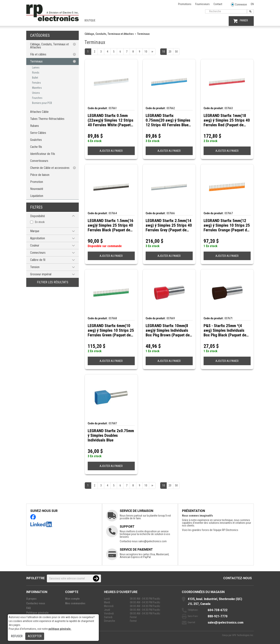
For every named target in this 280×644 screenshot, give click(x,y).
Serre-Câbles (38, 133)
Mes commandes (75, 603)
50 (176, 52)
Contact (218, 4)
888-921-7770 (218, 616)
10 (164, 52)
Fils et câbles (38, 54)
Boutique (90, 20)
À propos (31, 599)
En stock (40, 222)
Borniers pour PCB (42, 103)
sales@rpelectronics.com (152, 541)
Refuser (17, 636)
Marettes (37, 88)
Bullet (35, 78)
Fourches (37, 98)
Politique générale (37, 613)
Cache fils (36, 147)
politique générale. (60, 629)
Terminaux (36, 61)
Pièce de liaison (40, 175)
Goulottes (36, 140)
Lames (36, 68)
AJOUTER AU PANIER (111, 151)
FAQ (28, 608)
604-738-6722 (218, 610)
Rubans (35, 126)
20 (170, 52)
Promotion (37, 182)
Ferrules (36, 83)
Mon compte (72, 599)
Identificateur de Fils (43, 154)
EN (252, 4)
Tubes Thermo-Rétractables (47, 119)
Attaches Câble (39, 112)
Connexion (239, 5)
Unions (36, 93)
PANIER (241, 21)
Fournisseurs (202, 4)
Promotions (185, 4)
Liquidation (37, 196)
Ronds (36, 73)
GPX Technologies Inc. (243, 635)
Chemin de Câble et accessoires (50, 168)
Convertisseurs (39, 161)
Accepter (35, 636)
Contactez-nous (238, 578)
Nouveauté (37, 189)
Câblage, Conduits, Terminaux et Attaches (49, 46)
